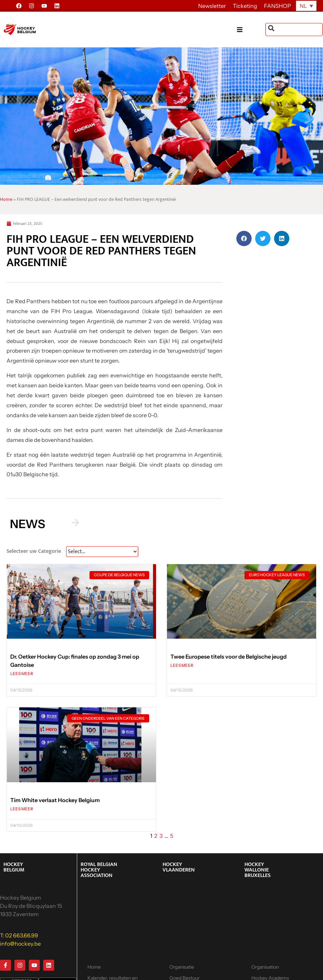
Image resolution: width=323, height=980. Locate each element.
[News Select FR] (102, 552)
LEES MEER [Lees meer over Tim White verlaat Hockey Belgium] (22, 809)
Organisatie (182, 967)
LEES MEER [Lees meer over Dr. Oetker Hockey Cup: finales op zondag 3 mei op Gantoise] (22, 674)
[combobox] (294, 30)
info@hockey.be (20, 944)
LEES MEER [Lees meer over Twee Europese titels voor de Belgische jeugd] (182, 665)
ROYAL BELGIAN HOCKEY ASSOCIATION (99, 870)
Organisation (265, 967)
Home (6, 200)
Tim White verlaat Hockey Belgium (55, 800)
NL (303, 6)
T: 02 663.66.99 (19, 935)
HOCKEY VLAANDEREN (179, 867)
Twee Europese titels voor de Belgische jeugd (229, 657)
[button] (251, 30)
